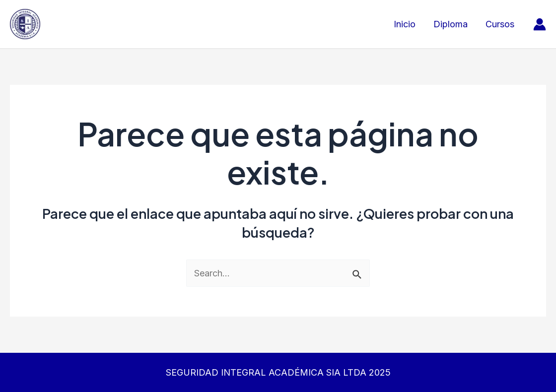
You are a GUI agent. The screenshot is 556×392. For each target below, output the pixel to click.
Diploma (451, 24)
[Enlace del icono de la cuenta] (540, 24)
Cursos (500, 24)
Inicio (405, 24)
